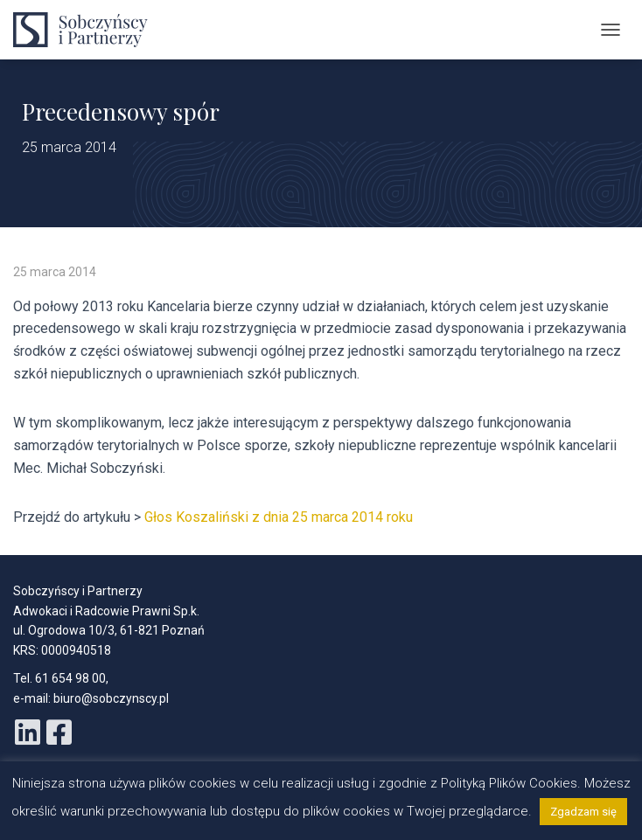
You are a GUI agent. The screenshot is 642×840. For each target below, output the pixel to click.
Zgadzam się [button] (583, 812)
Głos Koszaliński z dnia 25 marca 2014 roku (279, 517)
